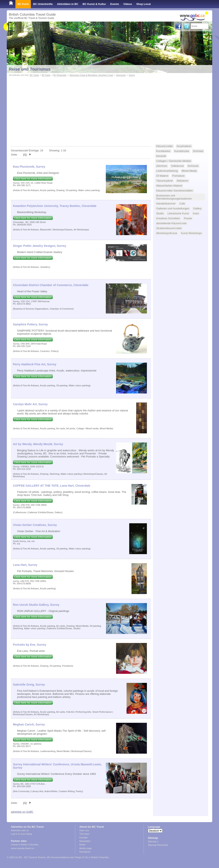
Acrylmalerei (184, 146)
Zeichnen (162, 166)
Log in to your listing (21, 834)
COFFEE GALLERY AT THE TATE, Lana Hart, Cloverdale (52, 486)
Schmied (198, 151)
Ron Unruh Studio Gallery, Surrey (36, 605)
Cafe (182, 204)
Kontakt (83, 838)
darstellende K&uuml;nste (171, 223)
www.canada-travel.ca (22, 848)
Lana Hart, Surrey (25, 565)
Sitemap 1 (153, 841)
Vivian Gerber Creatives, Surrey (35, 525)
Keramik (161, 156)
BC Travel (34, 75)
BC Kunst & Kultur (94, 4)
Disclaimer (85, 852)
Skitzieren (183, 181)
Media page (85, 848)
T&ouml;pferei (164, 181)
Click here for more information (33, 179)
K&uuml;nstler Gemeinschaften (175, 191)
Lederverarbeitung (167, 171)
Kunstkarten (163, 151)
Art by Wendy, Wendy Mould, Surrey (38, 444)
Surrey (132, 75)
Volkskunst (177, 166)
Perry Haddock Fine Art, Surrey (35, 364)
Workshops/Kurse (167, 233)
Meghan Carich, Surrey (29, 724)
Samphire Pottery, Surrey (30, 324)
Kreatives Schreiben (168, 218)
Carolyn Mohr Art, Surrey (30, 404)
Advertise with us (20, 830)
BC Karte (23, 4)
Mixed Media (189, 171)
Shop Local (144, 4)
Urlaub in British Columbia (25, 845)
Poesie (188, 218)
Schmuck (193, 166)
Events (115, 4)
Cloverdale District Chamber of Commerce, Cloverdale (51, 285)
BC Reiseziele (60, 75)
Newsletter (85, 841)
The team (84, 834)
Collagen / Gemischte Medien (174, 161)
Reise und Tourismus (30, 69)
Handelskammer (166, 204)
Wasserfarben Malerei (169, 186)
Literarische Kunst (178, 213)
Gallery (197, 208)
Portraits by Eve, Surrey (30, 645)
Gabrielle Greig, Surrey (29, 685)
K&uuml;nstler (164, 146)
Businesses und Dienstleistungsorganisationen (174, 197)
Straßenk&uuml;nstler (169, 228)
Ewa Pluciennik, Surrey (29, 167)
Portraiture (178, 176)
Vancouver (121, 75)
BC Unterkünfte (43, 4)
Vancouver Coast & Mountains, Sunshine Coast (91, 75)
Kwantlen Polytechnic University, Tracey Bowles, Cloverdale (55, 206)
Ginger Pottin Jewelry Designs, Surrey (40, 246)
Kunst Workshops (191, 233)
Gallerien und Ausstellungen (173, 208)
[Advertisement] (109, 108)
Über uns (84, 830)
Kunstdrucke (182, 151)
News (82, 845)
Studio (160, 213)
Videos (128, 4)
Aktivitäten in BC (68, 4)
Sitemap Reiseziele (158, 845)
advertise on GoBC (22, 812)
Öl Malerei (162, 176)
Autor (196, 213)
